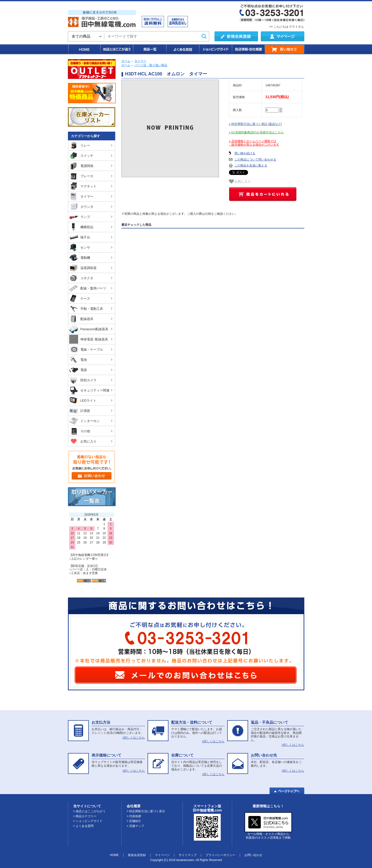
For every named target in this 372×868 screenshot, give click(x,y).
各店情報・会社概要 (248, 49)
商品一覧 (149, 49)
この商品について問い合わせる (255, 160)
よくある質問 (182, 49)
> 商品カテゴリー (85, 816)
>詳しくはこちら (133, 738)
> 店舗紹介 (134, 821)
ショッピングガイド (215, 49)
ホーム (126, 61)
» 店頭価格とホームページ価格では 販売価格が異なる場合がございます (254, 143)
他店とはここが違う (116, 49)
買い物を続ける (245, 153)
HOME (84, 49)
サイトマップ (188, 855)
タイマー (140, 61)
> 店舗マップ (135, 826)
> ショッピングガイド (88, 821)
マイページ (162, 855)
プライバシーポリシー (220, 855)
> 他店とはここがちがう (89, 811)
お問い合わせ (253, 855)
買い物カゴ (285, 49)
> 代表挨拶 (134, 816)
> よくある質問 (83, 826)
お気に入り (240, 181)
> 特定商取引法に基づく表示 (146, 811)
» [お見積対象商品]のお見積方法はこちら (256, 132)
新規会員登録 (137, 855)
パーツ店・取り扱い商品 (151, 65)
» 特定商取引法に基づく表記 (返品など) (255, 124)
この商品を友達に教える (251, 165)
